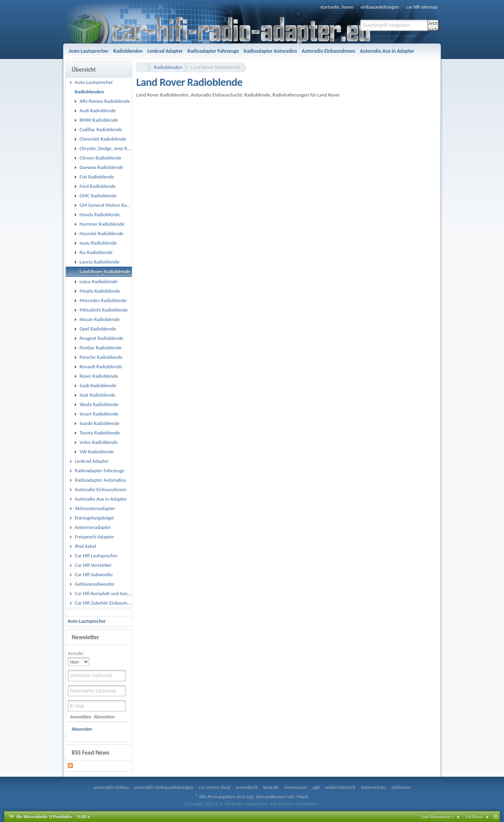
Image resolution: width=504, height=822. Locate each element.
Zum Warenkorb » (437, 816)
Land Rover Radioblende (216, 67)
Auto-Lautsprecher (87, 621)
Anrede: (76, 653)
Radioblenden (168, 67)
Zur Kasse (474, 816)
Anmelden (81, 717)
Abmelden (104, 717)
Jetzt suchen (433, 25)
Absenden (82, 729)
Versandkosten (271, 797)
